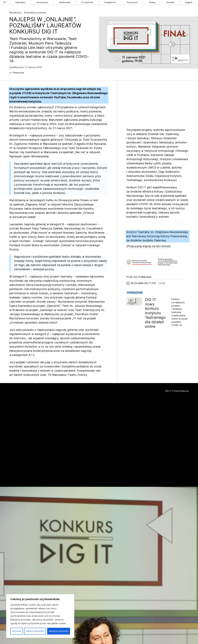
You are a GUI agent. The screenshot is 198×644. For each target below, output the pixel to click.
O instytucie (87, 2)
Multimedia (65, 2)
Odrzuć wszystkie (35, 631)
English (189, 2)
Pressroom (132, 2)
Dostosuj (17, 631)
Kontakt (170, 2)
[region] (40, 616)
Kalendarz (20, 2)
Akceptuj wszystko (59, 631)
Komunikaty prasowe (35, 12)
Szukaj (152, 2)
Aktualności (42, 2)
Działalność (110, 2)
